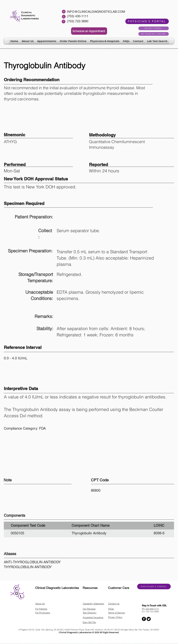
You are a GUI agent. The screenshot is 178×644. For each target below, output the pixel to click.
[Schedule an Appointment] (89, 31)
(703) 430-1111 (78, 16)
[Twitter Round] (149, 619)
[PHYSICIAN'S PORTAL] (147, 21)
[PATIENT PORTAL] (154, 28)
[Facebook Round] (144, 619)
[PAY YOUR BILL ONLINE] (154, 34)
